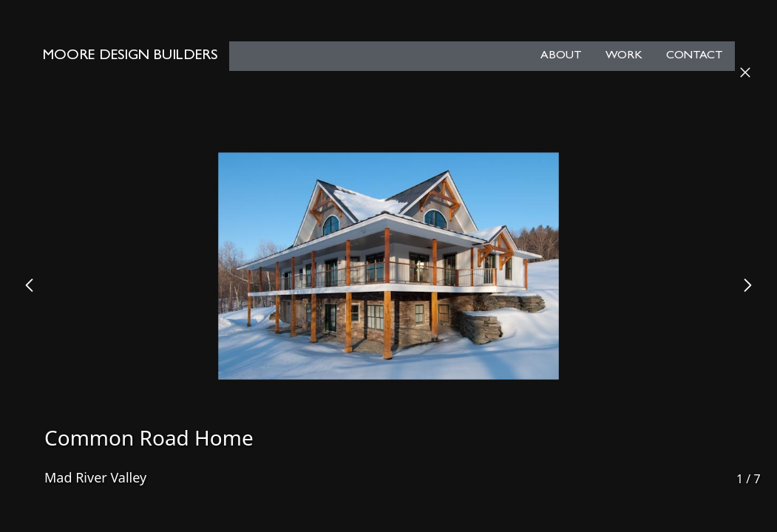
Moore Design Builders (130, 56)
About (561, 56)
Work (624, 56)
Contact (695, 56)
